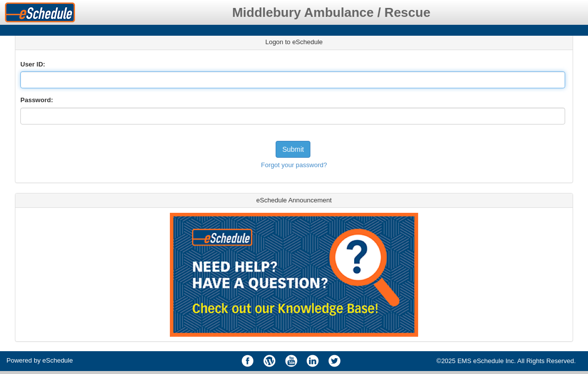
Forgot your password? (294, 165)
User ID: (33, 64)
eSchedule (57, 360)
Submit (293, 149)
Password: (37, 100)
